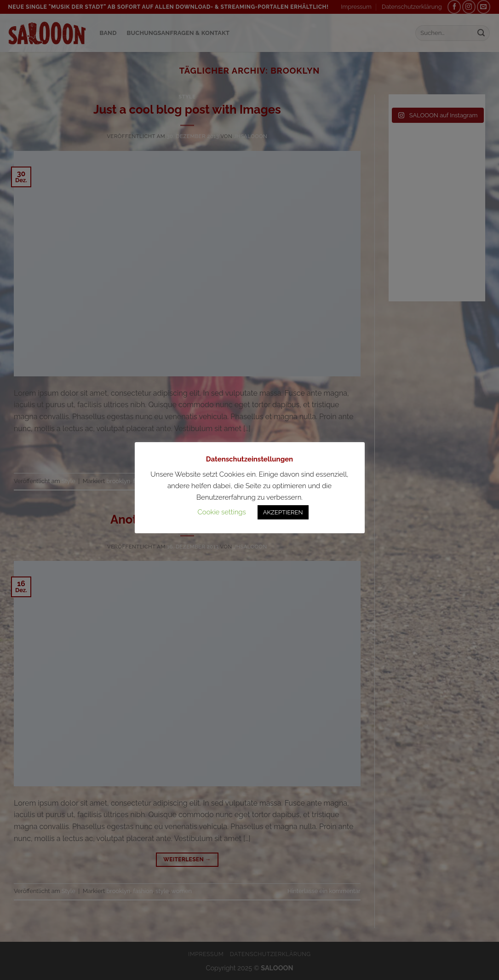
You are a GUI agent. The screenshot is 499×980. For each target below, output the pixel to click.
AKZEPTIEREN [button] (283, 512)
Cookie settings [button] (221, 512)
